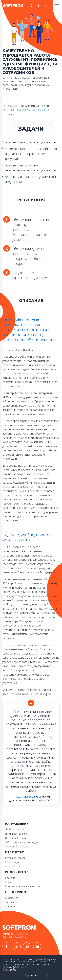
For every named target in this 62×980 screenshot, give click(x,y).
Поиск (31, 6)
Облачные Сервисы (16, 838)
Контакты (10, 906)
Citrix (47, 106)
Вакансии (10, 882)
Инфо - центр (17, 872)
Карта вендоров (14, 902)
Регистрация (12, 862)
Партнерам (15, 852)
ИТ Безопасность (15, 829)
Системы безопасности (18, 847)
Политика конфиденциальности (22, 886)
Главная (12, 106)
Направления (17, 824)
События (10, 878)
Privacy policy (9, 969)
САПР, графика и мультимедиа (22, 842)
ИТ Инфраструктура (16, 834)
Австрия (39, 6)
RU (45, 6)
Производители (31, 106)
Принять (31, 975)
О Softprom (16, 892)
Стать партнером (15, 858)
